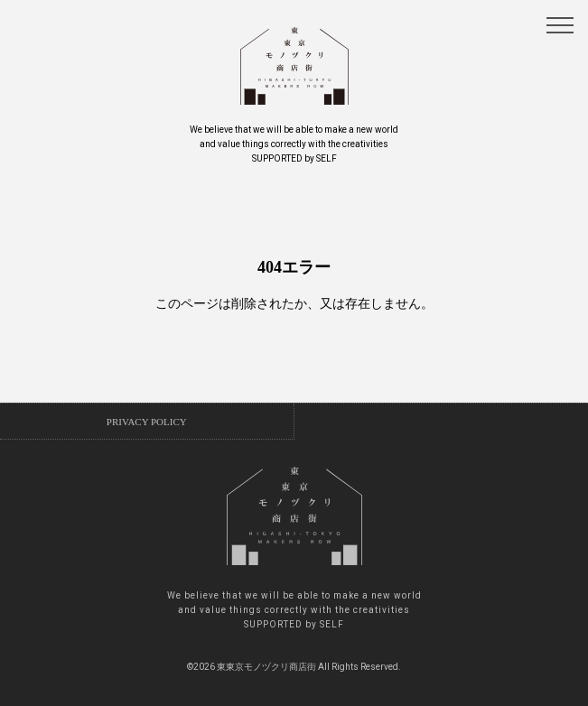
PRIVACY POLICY (147, 422)
